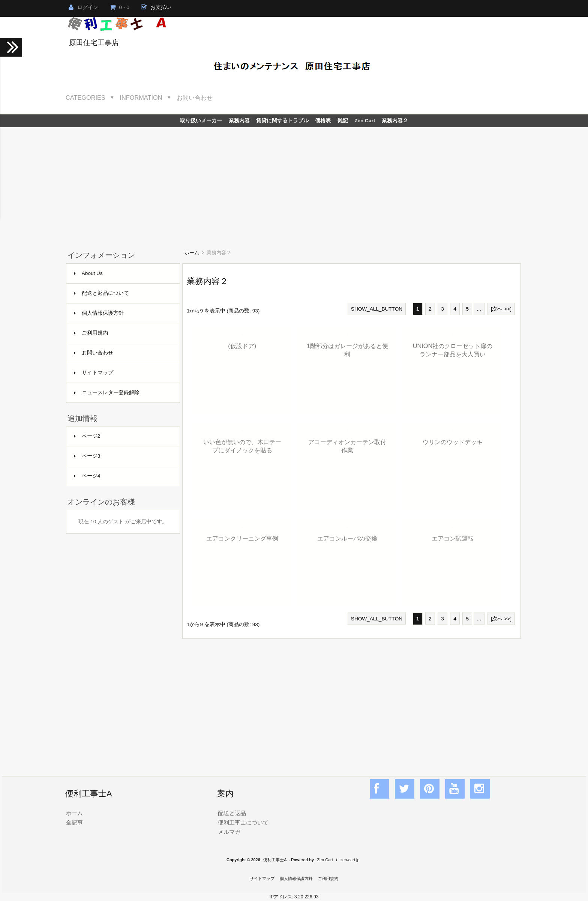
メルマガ (229, 832)
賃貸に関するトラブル (282, 121)
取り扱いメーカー (201, 121)
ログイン (83, 7)
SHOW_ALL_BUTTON (377, 309)
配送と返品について (101, 293)
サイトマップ (94, 373)
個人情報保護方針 (99, 313)
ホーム (192, 253)
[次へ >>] (501, 309)
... (479, 309)
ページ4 (87, 476)
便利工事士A (275, 860)
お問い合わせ (195, 98)
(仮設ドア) (242, 346)
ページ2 (87, 436)
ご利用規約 (91, 333)
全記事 (74, 822)
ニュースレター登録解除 (107, 393)
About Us (88, 273)
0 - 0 (120, 7)
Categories (85, 98)
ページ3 (87, 456)
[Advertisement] (294, 183)
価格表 (323, 121)
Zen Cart (365, 121)
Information (141, 98)
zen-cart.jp (350, 860)
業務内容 (239, 121)
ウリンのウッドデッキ (453, 442)
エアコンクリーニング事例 (242, 538)
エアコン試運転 (453, 538)
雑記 (343, 121)
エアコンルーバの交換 (347, 538)
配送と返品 (232, 813)
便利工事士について (243, 822)
